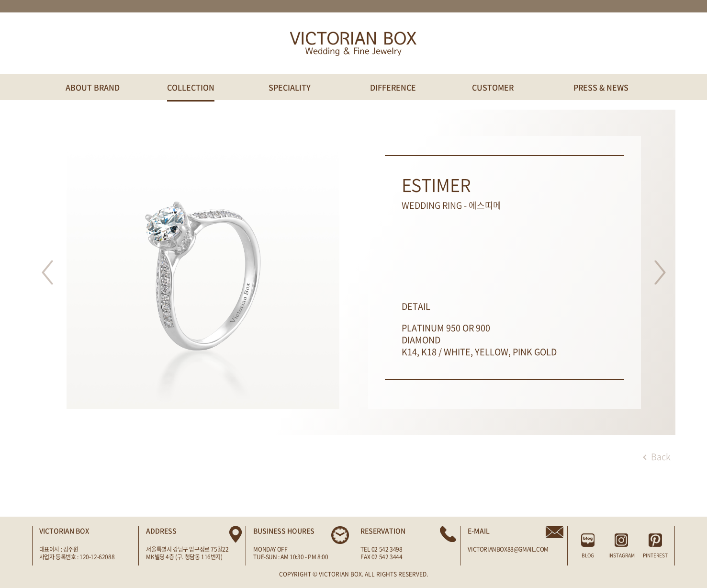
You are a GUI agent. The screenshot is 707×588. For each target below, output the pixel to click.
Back (657, 457)
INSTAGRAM (622, 546)
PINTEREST (655, 546)
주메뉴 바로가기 (0, 0)
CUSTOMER (493, 87)
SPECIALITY (290, 87)
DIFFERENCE (393, 87)
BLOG (588, 546)
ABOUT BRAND (93, 87)
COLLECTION (191, 87)
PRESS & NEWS (601, 87)
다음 (660, 272)
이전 (47, 272)
